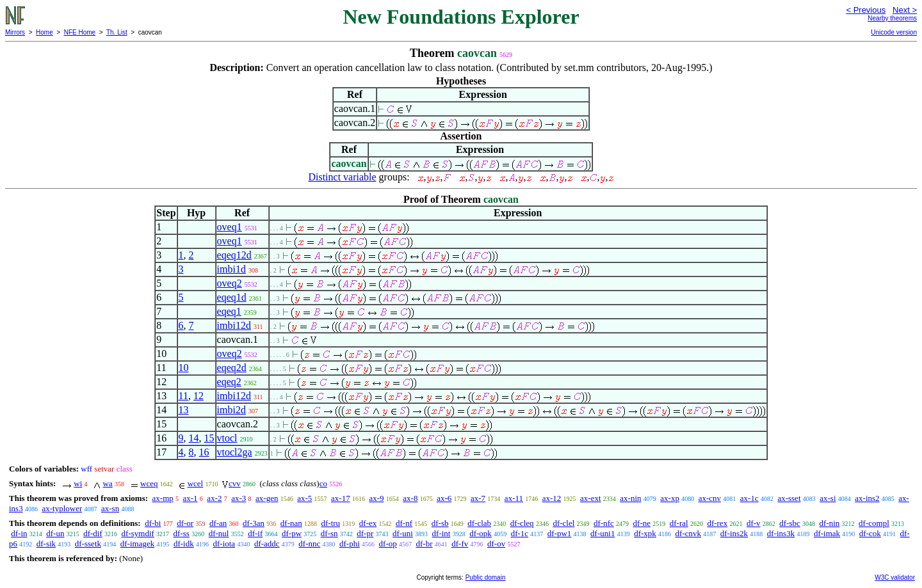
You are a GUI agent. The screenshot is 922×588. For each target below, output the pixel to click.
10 (184, 368)
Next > (905, 10)
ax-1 (190, 498)
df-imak (827, 533)
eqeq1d (232, 297)
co (323, 483)
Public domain (486, 577)
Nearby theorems (892, 18)
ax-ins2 (867, 498)
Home (44, 32)
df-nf (404, 523)
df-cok (870, 533)
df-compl (874, 523)
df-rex (717, 523)
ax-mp (163, 498)
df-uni (403, 533)
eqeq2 (229, 382)
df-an (218, 523)
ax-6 (444, 498)
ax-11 (514, 498)
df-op (388, 544)
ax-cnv (710, 498)
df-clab (479, 523)
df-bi (153, 523)
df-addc (267, 544)
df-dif (93, 533)
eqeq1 (229, 311)
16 (204, 452)
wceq (149, 483)
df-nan (291, 523)
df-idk (184, 544)
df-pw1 (560, 533)
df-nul (219, 533)
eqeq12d (234, 255)
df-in (19, 533)
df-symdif (138, 533)
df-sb (440, 523)
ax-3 (239, 498)
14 (194, 438)
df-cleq (522, 523)
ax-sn (110, 508)
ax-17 (341, 498)
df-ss (182, 533)
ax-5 (304, 498)
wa (108, 483)
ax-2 (214, 498)
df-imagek (137, 544)
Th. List (117, 32)
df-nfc (604, 523)
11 (183, 396)
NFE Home (80, 32)
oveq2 (230, 283)
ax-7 (478, 498)
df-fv (460, 544)
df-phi (350, 544)
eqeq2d (232, 368)
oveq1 (230, 227)
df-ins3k (781, 533)
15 (209, 438)
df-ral (679, 523)
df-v (754, 523)
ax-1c (749, 498)
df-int (441, 533)
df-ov (496, 544)
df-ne (642, 523)
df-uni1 (603, 533)
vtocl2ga (235, 452)
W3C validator (895, 577)
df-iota (224, 544)
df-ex (368, 523)
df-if (255, 533)
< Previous (866, 10)
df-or (185, 523)
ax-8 (410, 498)
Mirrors (15, 32)
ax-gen (267, 498)
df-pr (365, 533)
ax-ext (590, 498)
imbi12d (234, 325)
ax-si (828, 498)
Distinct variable (342, 177)
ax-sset (789, 498)
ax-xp (670, 498)
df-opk (481, 533)
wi (78, 483)
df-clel (563, 523)
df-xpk (645, 533)
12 (198, 396)
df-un (55, 533)
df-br (424, 544)
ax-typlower (62, 508)
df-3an (254, 523)
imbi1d (231, 269)
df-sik (46, 544)
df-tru (330, 523)
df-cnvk (688, 533)
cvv (235, 483)
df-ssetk (88, 544)
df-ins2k (734, 533)
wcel (196, 483)
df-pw (292, 533)
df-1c (520, 533)
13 (184, 410)
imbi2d (231, 410)
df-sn (329, 533)
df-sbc (790, 523)
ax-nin (630, 498)
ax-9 (376, 498)
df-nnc (309, 544)
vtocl (227, 438)
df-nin (830, 523)
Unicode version (894, 32)
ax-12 (552, 498)
